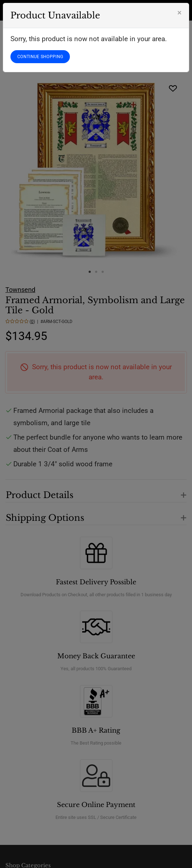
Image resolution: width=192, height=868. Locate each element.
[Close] (179, 13)
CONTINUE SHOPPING (40, 57)
